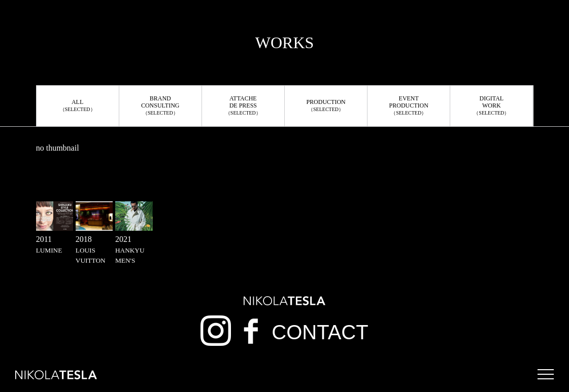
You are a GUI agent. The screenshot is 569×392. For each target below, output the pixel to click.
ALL (78, 105)
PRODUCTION (326, 105)
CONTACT (320, 332)
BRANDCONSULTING (160, 105)
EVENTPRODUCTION (409, 105)
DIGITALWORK (491, 105)
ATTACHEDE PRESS (243, 105)
